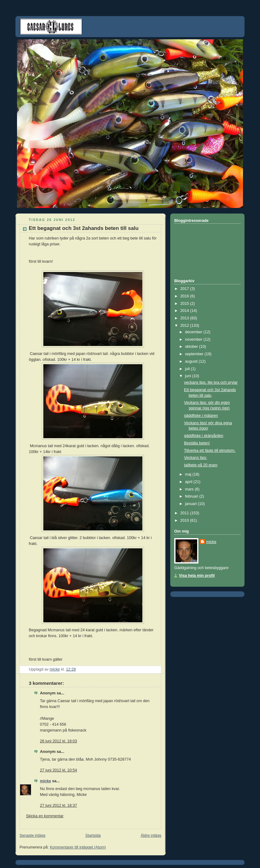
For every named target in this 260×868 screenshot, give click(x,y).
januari (191, 504)
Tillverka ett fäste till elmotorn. (210, 451)
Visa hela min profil (197, 576)
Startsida (93, 836)
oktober (192, 347)
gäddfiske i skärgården (204, 436)
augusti (192, 361)
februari (192, 496)
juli (188, 369)
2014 (185, 311)
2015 (185, 304)
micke (45, 781)
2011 (185, 513)
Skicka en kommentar (45, 816)
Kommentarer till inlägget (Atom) (78, 847)
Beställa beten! (197, 443)
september (195, 354)
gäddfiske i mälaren (201, 416)
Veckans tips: (196, 458)
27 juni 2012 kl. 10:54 (58, 770)
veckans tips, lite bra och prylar (211, 382)
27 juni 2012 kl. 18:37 (58, 805)
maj (189, 474)
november (194, 339)
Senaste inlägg (32, 836)
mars (190, 489)
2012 (185, 326)
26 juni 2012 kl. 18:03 (58, 741)
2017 (185, 289)
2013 (185, 318)
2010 (185, 520)
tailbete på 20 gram (201, 465)
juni (189, 376)
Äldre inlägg (151, 836)
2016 (185, 296)
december (194, 332)
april (189, 482)
